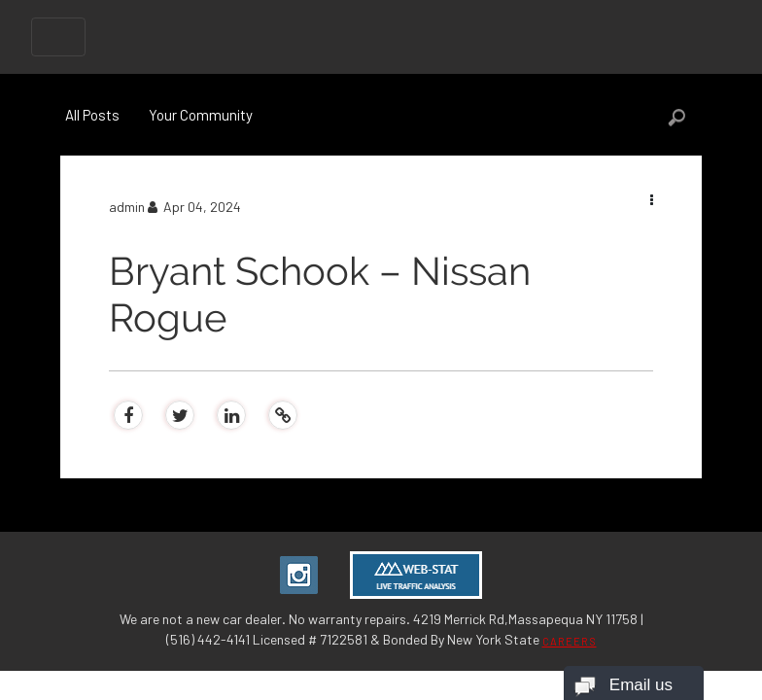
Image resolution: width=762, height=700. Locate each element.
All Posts (92, 115)
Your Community (201, 115)
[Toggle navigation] (58, 37)
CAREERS (570, 641)
